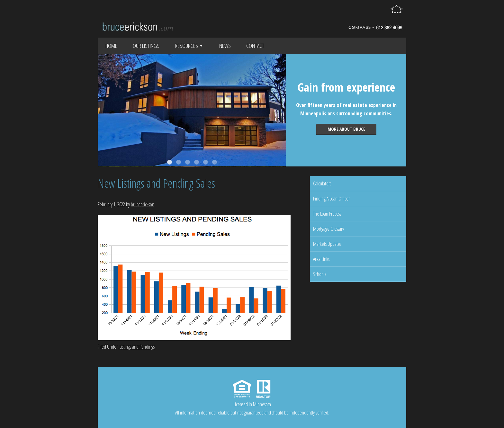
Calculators (322, 183)
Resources (189, 46)
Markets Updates (327, 244)
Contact (255, 46)
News (225, 46)
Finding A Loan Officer (331, 199)
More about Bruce (346, 129)
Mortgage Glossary (328, 229)
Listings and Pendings (137, 347)
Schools (319, 274)
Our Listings (146, 46)
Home (111, 46)
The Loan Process (327, 214)
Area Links (321, 259)
